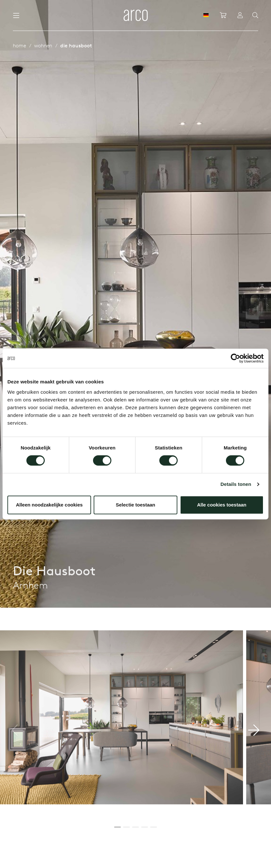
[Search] (255, 15)
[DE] (206, 15)
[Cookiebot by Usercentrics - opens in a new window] (235, 358)
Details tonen (236, 484)
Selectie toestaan (136, 505)
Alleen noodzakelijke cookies (49, 505)
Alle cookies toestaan (222, 505)
